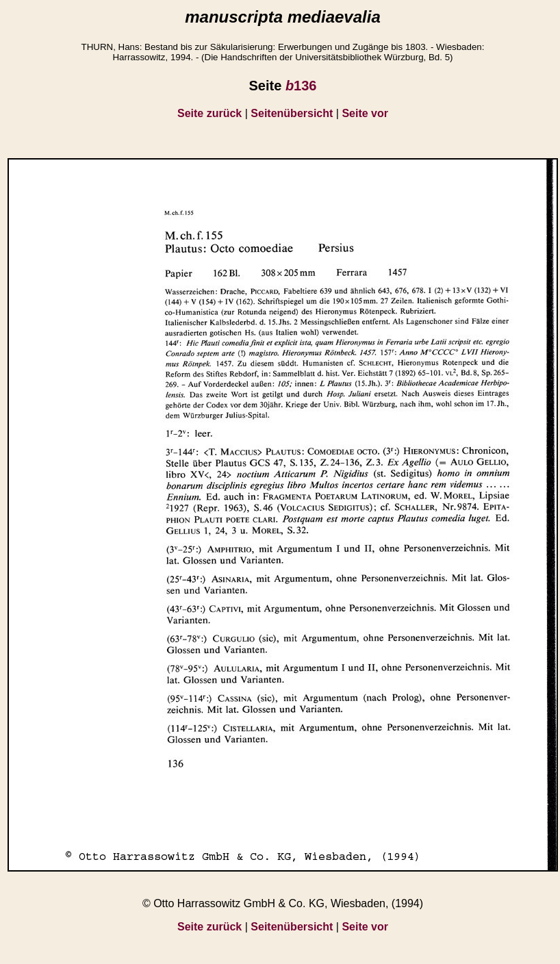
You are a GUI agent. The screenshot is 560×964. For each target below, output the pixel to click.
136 (301, 86)
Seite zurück (209, 113)
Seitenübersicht (292, 113)
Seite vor (365, 113)
